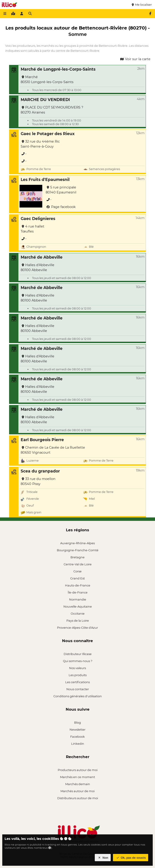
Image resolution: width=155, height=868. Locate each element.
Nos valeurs (77, 668)
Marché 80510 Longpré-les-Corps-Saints (47, 79)
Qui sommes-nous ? (78, 661)
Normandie (78, 599)
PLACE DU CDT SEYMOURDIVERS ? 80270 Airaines (52, 110)
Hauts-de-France (78, 585)
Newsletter (77, 730)
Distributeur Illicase (78, 654)
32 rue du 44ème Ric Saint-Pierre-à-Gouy (40, 144)
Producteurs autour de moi (78, 770)
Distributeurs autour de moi (78, 798)
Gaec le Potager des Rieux (48, 134)
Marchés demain (78, 784)
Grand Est (77, 578)
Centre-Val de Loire (78, 564)
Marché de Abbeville (42, 257)
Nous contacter (78, 689)
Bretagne (77, 557)
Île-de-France (78, 592)
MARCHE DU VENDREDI (45, 100)
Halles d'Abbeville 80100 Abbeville (37, 267)
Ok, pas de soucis (131, 858)
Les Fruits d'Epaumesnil (45, 179)
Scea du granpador (40, 471)
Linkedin (78, 744)
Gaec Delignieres (38, 219)
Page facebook (61, 207)
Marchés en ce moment (77, 777)
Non (103, 858)
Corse (77, 571)
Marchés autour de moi (77, 791)
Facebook (77, 737)
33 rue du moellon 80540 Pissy (38, 481)
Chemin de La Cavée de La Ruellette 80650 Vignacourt (53, 450)
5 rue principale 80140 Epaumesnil (61, 190)
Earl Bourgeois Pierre (42, 440)
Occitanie (78, 613)
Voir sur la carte (135, 59)
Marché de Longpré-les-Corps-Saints (58, 69)
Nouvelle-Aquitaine (78, 606)
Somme (78, 34)
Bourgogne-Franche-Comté (78, 550)
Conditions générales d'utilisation (78, 696)
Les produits (78, 675)
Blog (77, 722)
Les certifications (77, 682)
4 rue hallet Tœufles (32, 229)
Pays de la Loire (78, 621)
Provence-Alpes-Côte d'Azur (77, 628)
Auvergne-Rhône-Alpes (77, 543)
